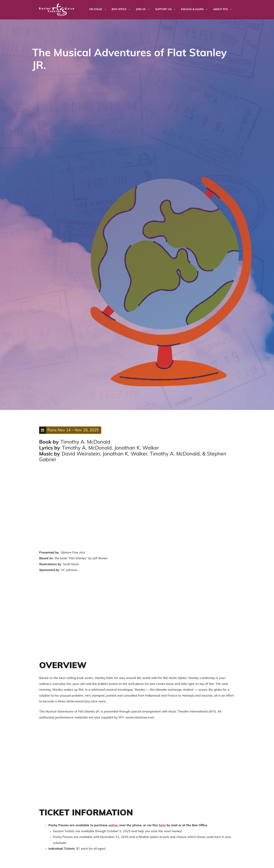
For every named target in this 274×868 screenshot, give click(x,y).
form (162, 825)
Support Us (167, 10)
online (113, 825)
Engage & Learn (196, 10)
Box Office (122, 10)
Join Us (144, 10)
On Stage (99, 10)
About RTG (224, 10)
